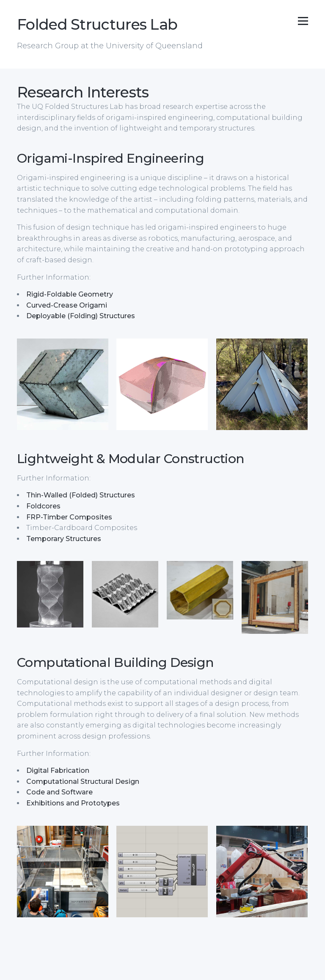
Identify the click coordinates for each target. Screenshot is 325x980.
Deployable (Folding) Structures (81, 316)
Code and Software (59, 792)
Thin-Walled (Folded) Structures (81, 495)
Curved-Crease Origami (67, 305)
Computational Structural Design (83, 782)
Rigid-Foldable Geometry (70, 294)
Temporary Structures (64, 539)
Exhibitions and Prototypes (73, 803)
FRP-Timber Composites (69, 517)
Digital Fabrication (58, 770)
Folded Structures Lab (97, 24)
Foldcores (43, 506)
